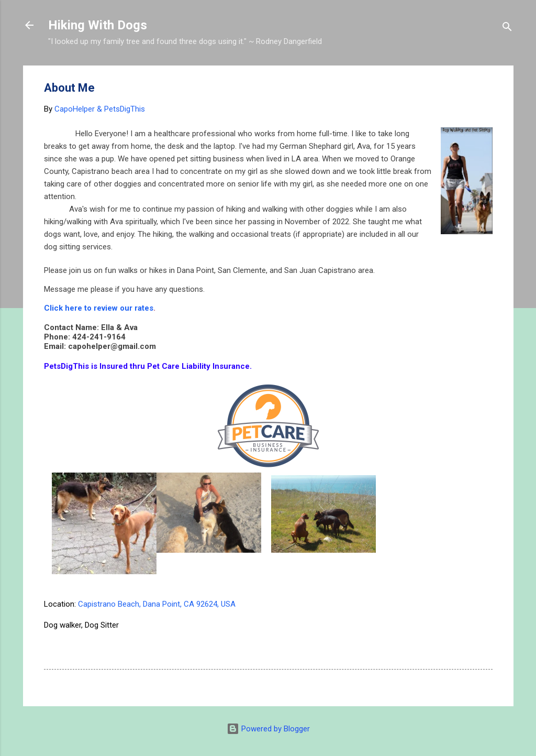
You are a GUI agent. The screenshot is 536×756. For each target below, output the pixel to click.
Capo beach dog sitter (231, 625)
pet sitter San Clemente (89, 646)
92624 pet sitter (153, 625)
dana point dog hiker (318, 625)
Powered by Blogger (268, 729)
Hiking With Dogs (98, 25)
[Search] (507, 29)
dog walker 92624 (397, 625)
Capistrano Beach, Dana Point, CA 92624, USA (157, 604)
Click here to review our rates (99, 308)
